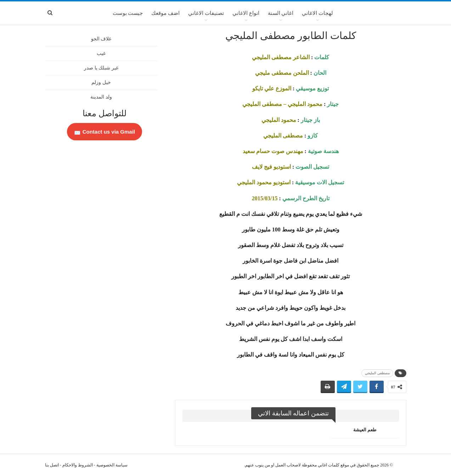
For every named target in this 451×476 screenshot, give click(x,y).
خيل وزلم (101, 82)
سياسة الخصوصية (112, 465)
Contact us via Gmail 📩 (105, 132)
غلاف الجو (101, 39)
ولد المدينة (101, 97)
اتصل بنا (52, 465)
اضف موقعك (165, 13)
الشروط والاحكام (78, 465)
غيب (101, 53)
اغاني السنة (281, 13)
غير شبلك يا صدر (101, 68)
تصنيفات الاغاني (206, 13)
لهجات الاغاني (317, 13)
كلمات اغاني (329, 465)
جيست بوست (128, 13)
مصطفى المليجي (377, 373)
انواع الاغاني (246, 13)
